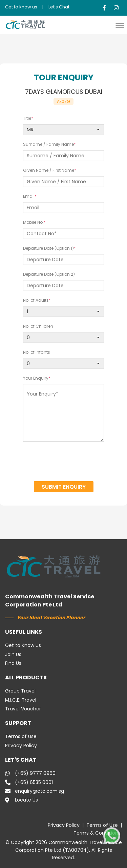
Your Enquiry (36, 378)
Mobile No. (33, 222)
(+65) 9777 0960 (30, 773)
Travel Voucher (23, 709)
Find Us (13, 663)
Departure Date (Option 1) (48, 248)
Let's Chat (59, 7)
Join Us (13, 654)
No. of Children (38, 326)
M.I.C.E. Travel (21, 700)
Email (29, 196)
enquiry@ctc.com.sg (35, 791)
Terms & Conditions (97, 833)
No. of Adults (36, 300)
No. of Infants (37, 352)
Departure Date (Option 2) (49, 274)
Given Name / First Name (49, 170)
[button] (122, 25)
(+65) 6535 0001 (29, 782)
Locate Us (22, 800)
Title (27, 118)
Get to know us (21, 7)
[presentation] (64, 462)
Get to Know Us (23, 645)
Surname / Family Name (48, 144)
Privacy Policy (21, 745)
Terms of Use (21, 736)
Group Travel (20, 691)
